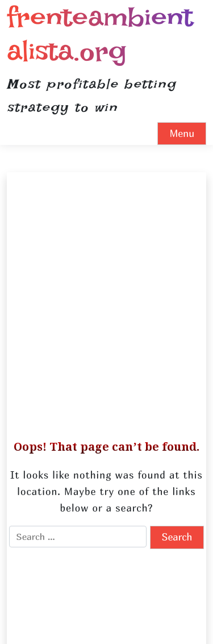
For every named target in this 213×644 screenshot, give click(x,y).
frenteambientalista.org (100, 34)
